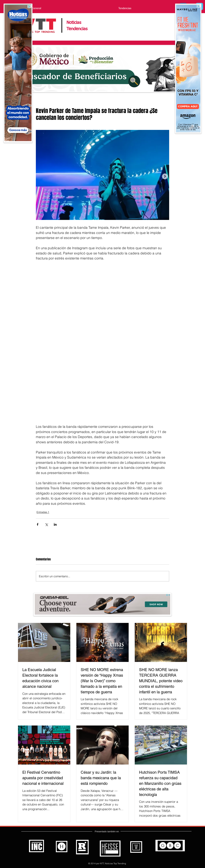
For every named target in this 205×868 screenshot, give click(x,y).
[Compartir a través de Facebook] (38, 524)
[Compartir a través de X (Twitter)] (46, 524)
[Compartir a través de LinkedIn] (55, 524)
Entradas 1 (43, 512)
